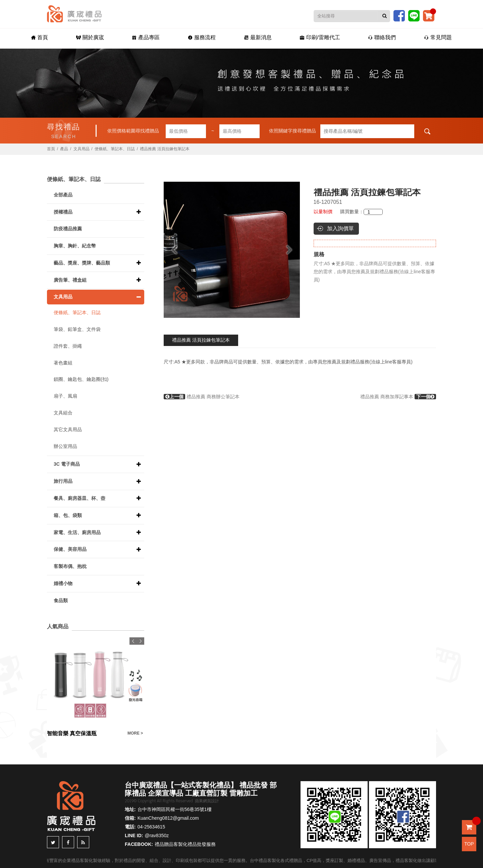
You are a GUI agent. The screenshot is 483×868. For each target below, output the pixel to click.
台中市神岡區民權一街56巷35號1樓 (175, 809)
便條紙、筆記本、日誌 (115, 149)
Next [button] (292, 250)
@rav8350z (157, 835)
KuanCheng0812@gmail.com (168, 818)
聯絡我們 (382, 37)
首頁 (40, 37)
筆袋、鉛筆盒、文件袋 (77, 329)
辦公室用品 (65, 446)
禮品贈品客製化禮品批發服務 (185, 844)
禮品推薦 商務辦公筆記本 (202, 397)
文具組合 (63, 413)
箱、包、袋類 (68, 515)
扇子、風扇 (65, 396)
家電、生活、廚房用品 (77, 532)
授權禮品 (63, 212)
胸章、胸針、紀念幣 (75, 246)
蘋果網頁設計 (207, 801)
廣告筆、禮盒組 (70, 280)
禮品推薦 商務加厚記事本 (398, 397)
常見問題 (438, 37)
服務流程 (202, 37)
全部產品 (63, 195)
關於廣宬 (90, 37)
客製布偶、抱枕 (70, 566)
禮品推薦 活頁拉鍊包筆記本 (201, 340)
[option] (232, 250)
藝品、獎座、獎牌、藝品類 (82, 263)
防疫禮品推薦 (68, 229)
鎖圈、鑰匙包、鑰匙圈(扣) (81, 379)
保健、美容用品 (70, 549)
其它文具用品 (68, 429)
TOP (469, 844)
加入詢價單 (340, 228)
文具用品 (82, 149)
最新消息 (258, 37)
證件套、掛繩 (68, 346)
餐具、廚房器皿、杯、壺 (79, 498)
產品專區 (146, 37)
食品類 (61, 600)
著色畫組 (63, 363)
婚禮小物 (63, 583)
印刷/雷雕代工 (320, 37)
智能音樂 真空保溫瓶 (72, 733)
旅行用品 (63, 481)
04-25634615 (151, 827)
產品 (64, 149)
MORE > (135, 733)
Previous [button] (171, 250)
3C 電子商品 (67, 464)
